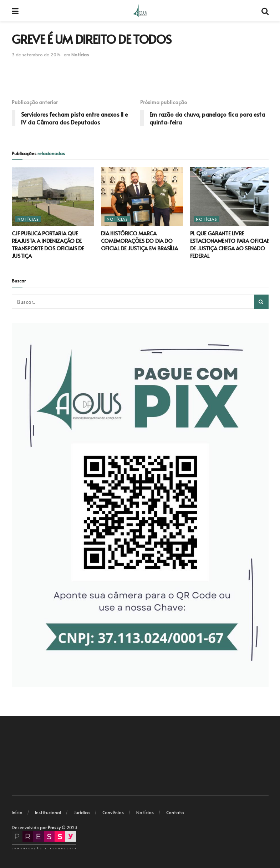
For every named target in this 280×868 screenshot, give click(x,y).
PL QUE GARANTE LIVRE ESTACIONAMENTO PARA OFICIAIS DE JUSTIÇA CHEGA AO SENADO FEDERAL (231, 244)
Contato (175, 812)
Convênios (113, 812)
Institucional (48, 812)
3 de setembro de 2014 (36, 55)
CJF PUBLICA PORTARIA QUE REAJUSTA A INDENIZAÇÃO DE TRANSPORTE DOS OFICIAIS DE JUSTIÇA (48, 244)
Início (17, 812)
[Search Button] (261, 302)
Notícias (80, 55)
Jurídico (82, 812)
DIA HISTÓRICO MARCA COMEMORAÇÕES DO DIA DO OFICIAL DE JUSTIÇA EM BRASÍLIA (139, 241)
